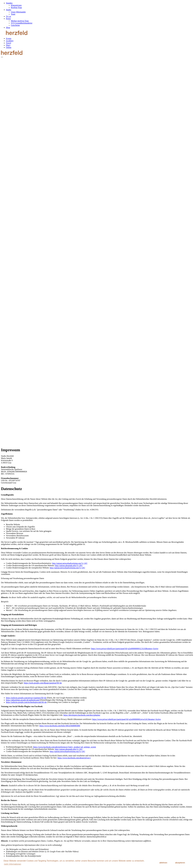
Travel (8, 43)
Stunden (9, 3)
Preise (8, 19)
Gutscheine (15, 25)
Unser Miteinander (18, 12)
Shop (8, 27)
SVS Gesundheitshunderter (22, 23)
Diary (8, 45)
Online (9, 47)
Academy (10, 41)
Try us (8, 16)
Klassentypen (16, 5)
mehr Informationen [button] (13, 864)
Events (9, 38)
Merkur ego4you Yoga (20, 21)
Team (13, 14)
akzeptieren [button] (180, 863)
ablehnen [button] (163, 863)
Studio (9, 10)
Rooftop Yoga (16, 7)
